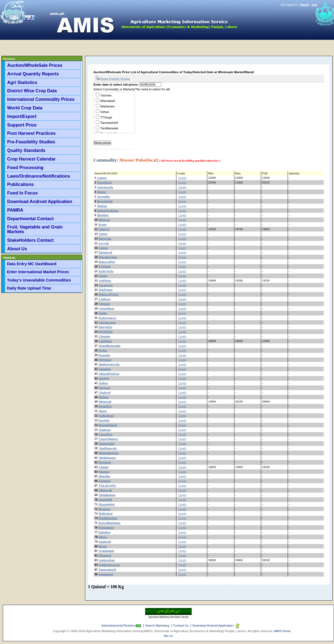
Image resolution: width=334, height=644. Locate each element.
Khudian (104, 532)
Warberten (108, 106)
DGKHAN (106, 332)
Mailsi (103, 313)
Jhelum (104, 397)
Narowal (104, 388)
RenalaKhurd (108, 425)
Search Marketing (157, 625)
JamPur (104, 378)
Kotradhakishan (109, 523)
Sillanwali (105, 490)
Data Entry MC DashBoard (32, 264)
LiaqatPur (105, 434)
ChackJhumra (108, 439)
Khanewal (105, 252)
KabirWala (106, 271)
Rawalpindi (105, 201)
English (14, 18)
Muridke (104, 476)
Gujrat (103, 248)
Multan (102, 206)
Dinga (103, 537)
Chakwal (104, 392)
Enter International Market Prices (38, 272)
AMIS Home (282, 631)
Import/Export (22, 116)
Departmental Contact (30, 219)
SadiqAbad (106, 416)
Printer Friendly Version (113, 78)
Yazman (106, 95)
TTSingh (106, 117)
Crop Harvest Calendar (31, 159)
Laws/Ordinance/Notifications (39, 176)
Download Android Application (40, 201)
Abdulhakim (107, 495)
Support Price (22, 125)
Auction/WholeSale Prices (35, 65)
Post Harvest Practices (31, 133)
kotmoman (106, 574)
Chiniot (104, 467)
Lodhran (104, 299)
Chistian (104, 304)
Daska (103, 350)
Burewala (105, 238)
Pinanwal (105, 555)
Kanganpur (106, 527)
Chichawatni (107, 322)
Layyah (104, 243)
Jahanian (105, 369)
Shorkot (104, 472)
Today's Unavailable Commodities (39, 280)
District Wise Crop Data (32, 91)
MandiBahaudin (109, 346)
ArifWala (105, 280)
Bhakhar (103, 215)
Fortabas (104, 481)
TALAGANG (107, 485)
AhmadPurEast (109, 374)
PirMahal (105, 360)
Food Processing (25, 167)
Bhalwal (104, 220)
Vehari (105, 112)
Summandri (107, 443)
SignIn (304, 5)
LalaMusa (105, 341)
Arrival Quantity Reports (33, 74)
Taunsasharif (109, 123)
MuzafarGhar (108, 257)
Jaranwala (106, 285)
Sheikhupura (107, 458)
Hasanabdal (107, 504)
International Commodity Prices (41, 99)
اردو (28, 18)
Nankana (105, 430)
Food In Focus (22, 193)
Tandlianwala (109, 128)
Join (314, 5)
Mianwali (105, 401)
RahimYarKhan (108, 211)
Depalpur (105, 462)
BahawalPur (107, 262)
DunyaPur (105, 327)
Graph (182, 178)
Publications (20, 184)
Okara (101, 192)
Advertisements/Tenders (118, 625)
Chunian (104, 336)
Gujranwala (105, 187)
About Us (17, 249)
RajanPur (105, 406)
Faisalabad (104, 182)
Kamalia (104, 355)
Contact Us (181, 625)
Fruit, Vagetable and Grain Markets (35, 229)
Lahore (102, 178)
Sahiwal (104, 229)
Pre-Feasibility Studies (31, 142)
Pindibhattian (108, 518)
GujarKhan (106, 308)
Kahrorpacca (107, 318)
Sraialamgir (107, 551)
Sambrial (105, 542)
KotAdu (104, 420)
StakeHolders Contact (30, 240)
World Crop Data (25, 108)
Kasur (103, 224)
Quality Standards (26, 150)
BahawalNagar (108, 294)
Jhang (103, 411)
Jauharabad (107, 560)
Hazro (103, 546)
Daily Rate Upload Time (29, 288)
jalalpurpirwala (109, 364)
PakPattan (106, 290)
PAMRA (15, 210)
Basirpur (104, 509)
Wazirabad (108, 101)
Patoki (103, 276)
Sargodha (104, 196)
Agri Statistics (22, 82)
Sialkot (103, 383)
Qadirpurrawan (109, 565)
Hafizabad (105, 513)
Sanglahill (105, 500)
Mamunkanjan (108, 453)
